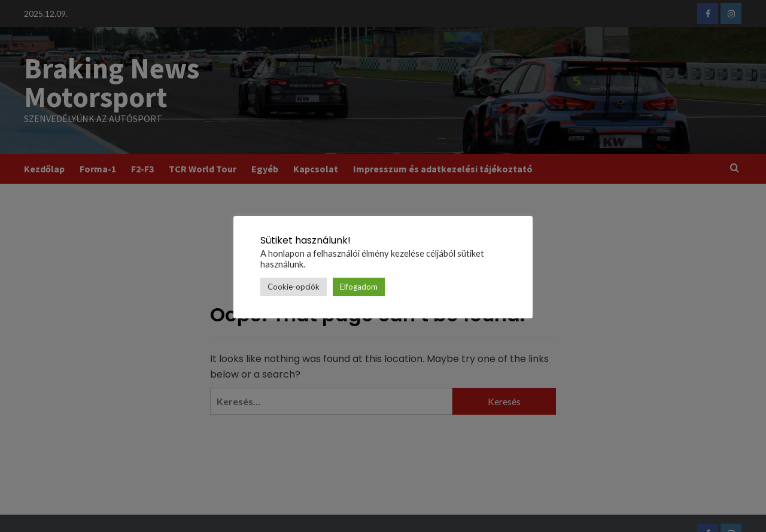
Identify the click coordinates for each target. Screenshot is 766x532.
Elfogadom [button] (359, 287)
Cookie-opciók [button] (294, 287)
